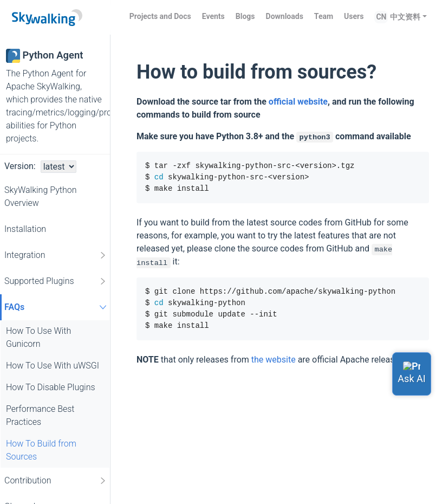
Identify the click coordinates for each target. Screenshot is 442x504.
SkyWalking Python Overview (40, 196)
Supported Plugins (56, 281)
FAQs (57, 307)
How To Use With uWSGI (53, 366)
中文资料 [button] (405, 17)
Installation (25, 229)
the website (274, 360)
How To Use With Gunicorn (38, 337)
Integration (56, 255)
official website (298, 102)
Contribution (56, 481)
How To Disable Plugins (51, 387)
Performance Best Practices (40, 415)
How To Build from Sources (41, 450)
